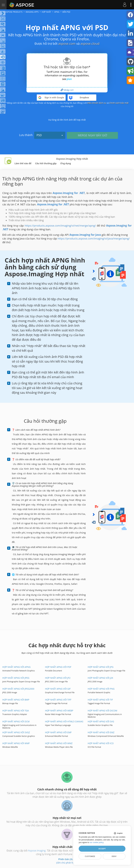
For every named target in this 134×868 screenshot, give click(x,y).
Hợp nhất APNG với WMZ (59, 743)
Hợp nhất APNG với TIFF (58, 700)
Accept (102, 849)
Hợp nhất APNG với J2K (100, 678)
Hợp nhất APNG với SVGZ (16, 732)
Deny (114, 856)
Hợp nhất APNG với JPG (101, 667)
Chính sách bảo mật (119, 103)
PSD (50, 135)
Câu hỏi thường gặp (46, 163)
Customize (90, 856)
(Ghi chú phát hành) (67, 863)
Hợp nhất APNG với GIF (58, 689)
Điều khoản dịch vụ (97, 103)
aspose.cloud (90, 44)
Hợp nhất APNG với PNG (101, 689)
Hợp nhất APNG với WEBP (59, 711)
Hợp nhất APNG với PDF (58, 667)
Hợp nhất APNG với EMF (58, 732)
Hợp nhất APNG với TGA (16, 711)
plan (69, 79)
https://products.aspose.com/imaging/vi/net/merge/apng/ (60, 226)
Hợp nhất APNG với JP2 (58, 678)
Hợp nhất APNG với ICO (101, 743)
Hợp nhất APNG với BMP (16, 700)
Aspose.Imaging (37, 851)
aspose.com (67, 44)
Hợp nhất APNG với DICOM (102, 711)
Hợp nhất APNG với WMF (16, 743)
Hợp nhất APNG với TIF (100, 700)
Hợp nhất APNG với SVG (101, 721)
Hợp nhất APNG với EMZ (101, 732)
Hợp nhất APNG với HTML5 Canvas (64, 721)
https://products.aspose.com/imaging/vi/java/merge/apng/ (94, 238)
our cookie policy (97, 842)
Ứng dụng (66, 163)
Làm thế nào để (23, 163)
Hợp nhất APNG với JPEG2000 (18, 689)
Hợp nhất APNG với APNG (16, 667)
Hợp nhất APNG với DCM (16, 721)
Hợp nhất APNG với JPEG (16, 678)
